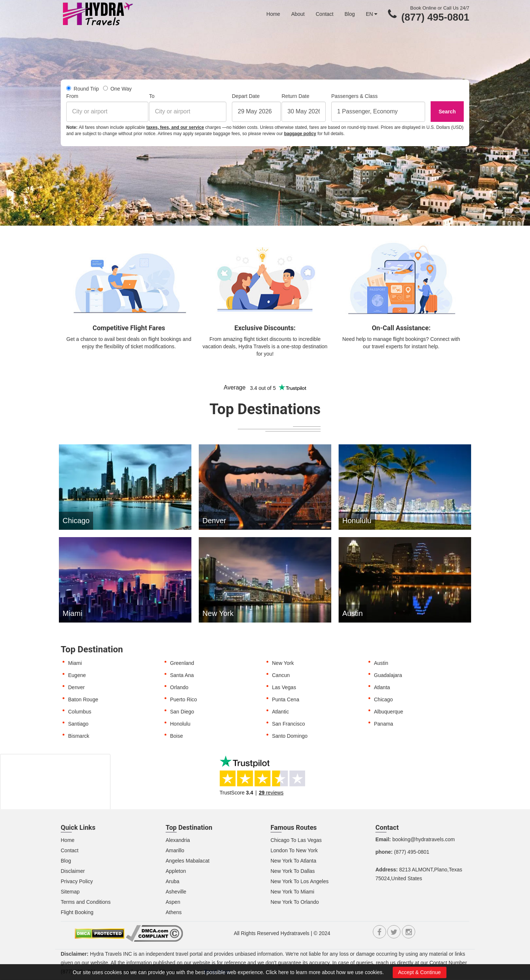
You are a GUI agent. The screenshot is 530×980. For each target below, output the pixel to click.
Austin (381, 663)
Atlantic (280, 712)
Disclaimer (73, 871)
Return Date (295, 96)
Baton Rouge (83, 699)
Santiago (78, 724)
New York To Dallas (293, 871)
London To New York (294, 850)
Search (447, 112)
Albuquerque (388, 712)
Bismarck (79, 736)
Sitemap (70, 892)
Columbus (80, 712)
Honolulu (180, 724)
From (72, 96)
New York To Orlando (295, 902)
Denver (76, 687)
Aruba (172, 881)
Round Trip (83, 89)
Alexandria (178, 840)
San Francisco (288, 724)
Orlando (179, 687)
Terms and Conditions (86, 902)
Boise (176, 736)
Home (273, 14)
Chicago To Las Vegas (296, 840)
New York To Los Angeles (300, 881)
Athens (174, 912)
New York (283, 663)
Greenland (182, 663)
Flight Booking (77, 912)
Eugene (77, 675)
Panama (384, 724)
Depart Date (246, 96)
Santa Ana (182, 675)
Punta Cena (286, 699)
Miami (75, 663)
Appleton (176, 871)
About (298, 14)
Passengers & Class (354, 96)
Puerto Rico (183, 699)
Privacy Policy (77, 881)
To (152, 96)
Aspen (173, 902)
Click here (277, 972)
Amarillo (175, 850)
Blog (350, 14)
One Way (117, 89)
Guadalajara (388, 675)
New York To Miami (292, 892)
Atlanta (382, 687)
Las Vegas (284, 687)
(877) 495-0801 (435, 17)
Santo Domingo (290, 736)
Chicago (383, 699)
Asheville (176, 892)
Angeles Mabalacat (188, 861)
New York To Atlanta (293, 861)
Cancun (281, 675)
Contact (325, 14)
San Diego (182, 712)
